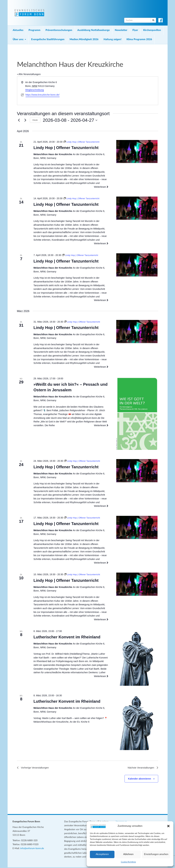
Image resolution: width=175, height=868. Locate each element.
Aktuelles (18, 30)
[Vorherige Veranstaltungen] (19, 120)
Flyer (135, 30)
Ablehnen (128, 854)
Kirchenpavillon (152, 30)
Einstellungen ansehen (156, 854)
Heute (35, 120)
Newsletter (121, 30)
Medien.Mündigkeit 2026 (84, 39)
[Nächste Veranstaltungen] (25, 120)
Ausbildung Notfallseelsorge (94, 30)
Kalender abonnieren (139, 779)
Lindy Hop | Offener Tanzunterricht (66, 148)
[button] (168, 826)
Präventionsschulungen (59, 30)
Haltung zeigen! (112, 39)
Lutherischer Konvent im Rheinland (67, 637)
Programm (34, 30)
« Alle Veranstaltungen (29, 74)
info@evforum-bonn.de (32, 849)
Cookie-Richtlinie (128, 862)
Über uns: (19, 39)
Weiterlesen (101, 187)
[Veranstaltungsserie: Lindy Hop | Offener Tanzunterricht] (82, 142)
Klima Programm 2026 (139, 39)
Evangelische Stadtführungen (48, 39)
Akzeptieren (102, 854)
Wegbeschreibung (35, 90)
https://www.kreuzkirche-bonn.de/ (43, 95)
